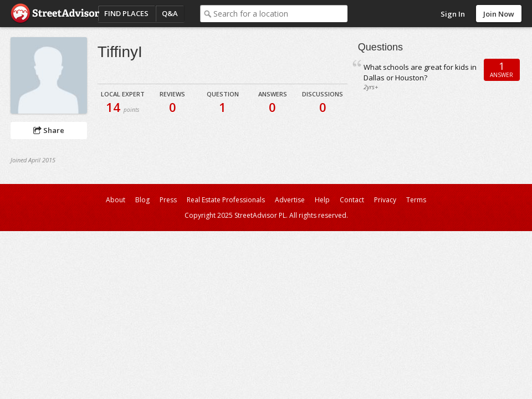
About (116, 200)
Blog (142, 200)
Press (168, 200)
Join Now (499, 14)
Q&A (170, 13)
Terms (416, 200)
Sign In (453, 14)
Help (322, 200)
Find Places (126, 13)
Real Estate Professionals (226, 200)
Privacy (385, 200)
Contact (352, 200)
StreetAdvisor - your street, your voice (55, 14)
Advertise (290, 200)
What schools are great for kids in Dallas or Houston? (420, 72)
